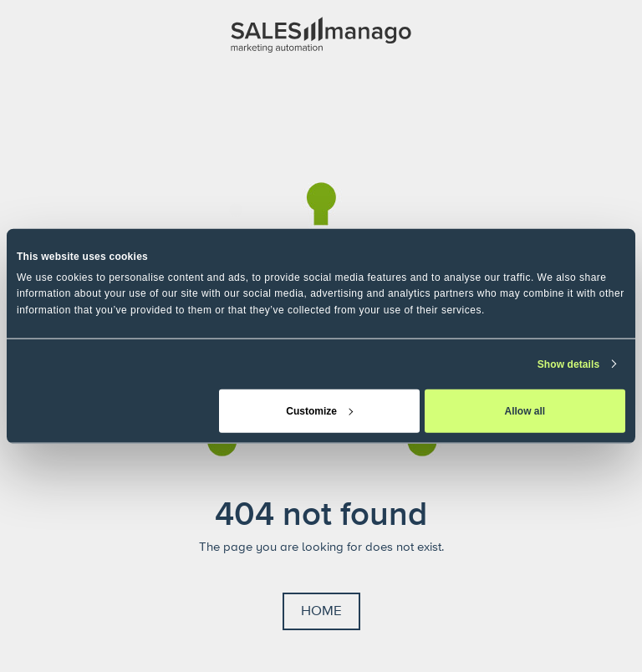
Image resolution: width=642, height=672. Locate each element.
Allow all (525, 410)
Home (321, 611)
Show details (569, 364)
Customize (319, 410)
